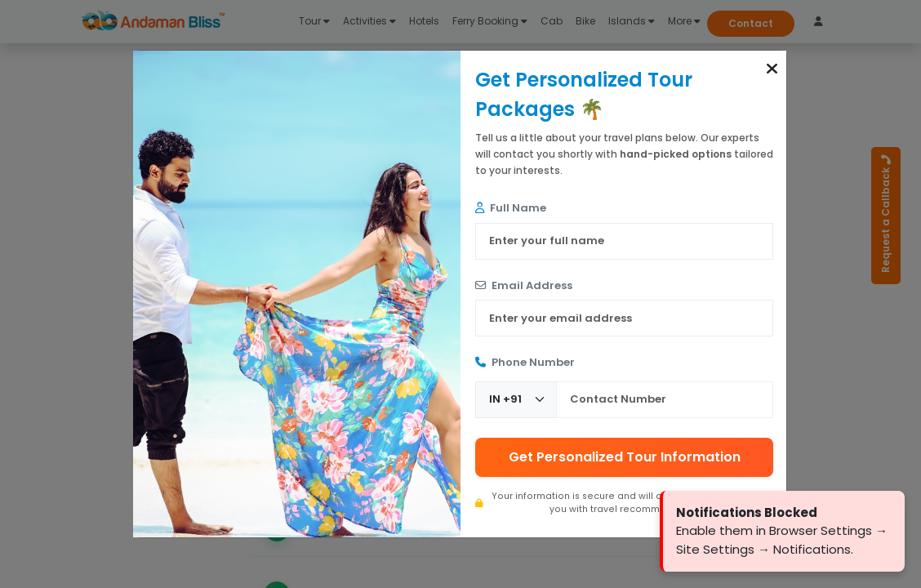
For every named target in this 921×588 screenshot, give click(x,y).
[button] (772, 69)
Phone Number (525, 362)
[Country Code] (516, 400)
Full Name (511, 208)
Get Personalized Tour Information (625, 457)
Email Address (524, 285)
